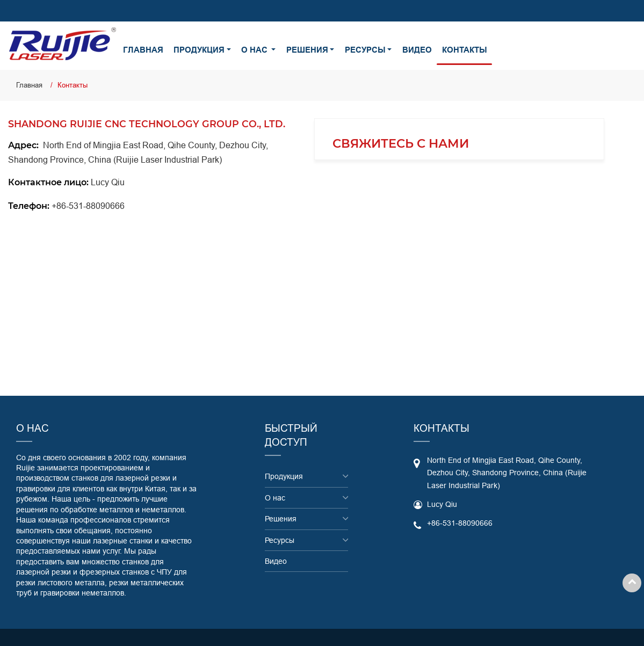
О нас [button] (255, 50)
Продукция (284, 476)
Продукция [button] (199, 50)
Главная (143, 50)
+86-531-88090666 (88, 206)
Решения (281, 519)
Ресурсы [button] (365, 50)
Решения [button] (307, 50)
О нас (275, 498)
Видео (417, 50)
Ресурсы (280, 540)
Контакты (465, 50)
